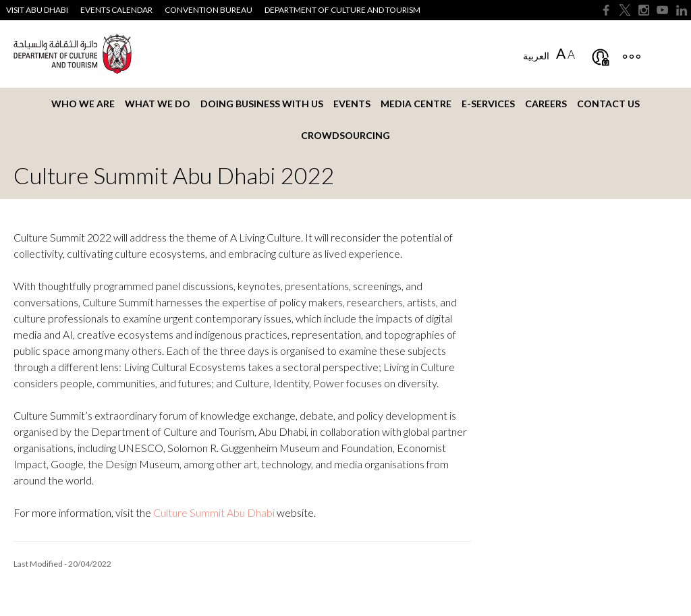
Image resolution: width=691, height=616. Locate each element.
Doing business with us (262, 104)
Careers (546, 104)
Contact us (608, 104)
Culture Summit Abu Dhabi (214, 512)
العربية (536, 56)
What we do (158, 104)
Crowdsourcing (345, 135)
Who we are (83, 104)
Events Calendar (116, 10)
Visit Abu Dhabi (37, 10)
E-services (488, 104)
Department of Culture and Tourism (342, 10)
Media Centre (416, 104)
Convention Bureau (209, 10)
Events (352, 104)
